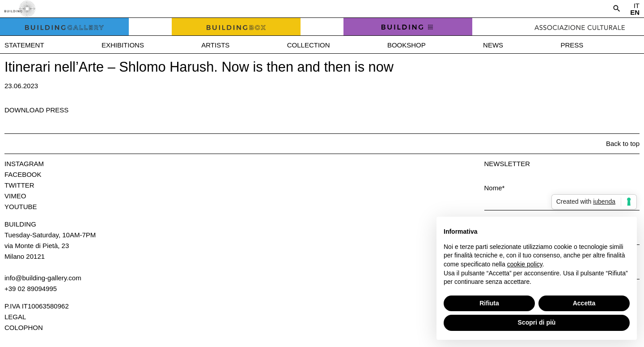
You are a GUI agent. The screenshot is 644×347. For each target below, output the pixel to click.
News (493, 45)
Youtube (21, 207)
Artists (215, 45)
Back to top (623, 144)
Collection (309, 45)
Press (572, 45)
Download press (36, 110)
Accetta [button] (584, 303)
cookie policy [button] (525, 264)
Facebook (23, 174)
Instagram (24, 164)
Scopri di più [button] (537, 322)
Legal (15, 317)
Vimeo (15, 196)
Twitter (19, 185)
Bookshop (407, 45)
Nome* (495, 188)
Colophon (24, 328)
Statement (24, 45)
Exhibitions (123, 45)
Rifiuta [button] (489, 303)
